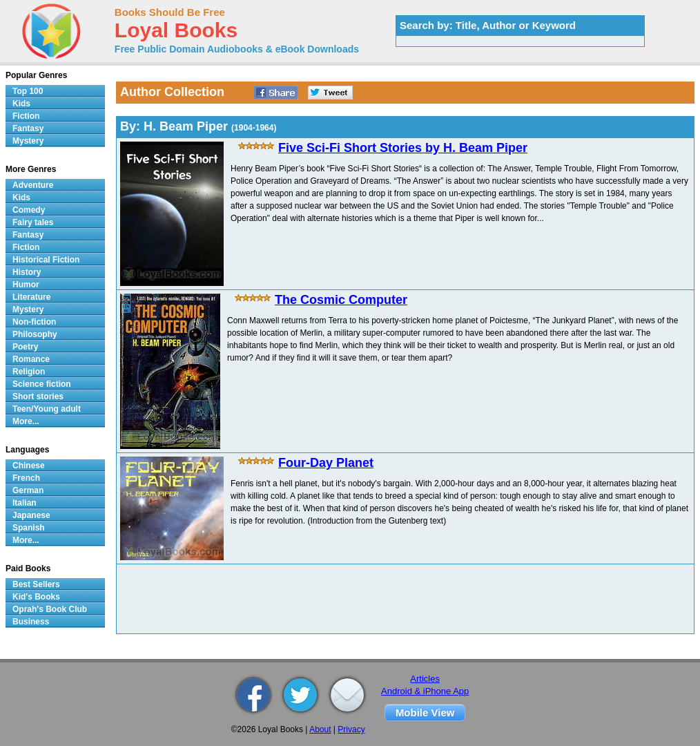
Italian (25, 503)
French (26, 478)
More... (26, 421)
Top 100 (28, 91)
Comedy (29, 210)
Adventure (33, 185)
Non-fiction (34, 322)
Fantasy (28, 128)
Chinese (29, 466)
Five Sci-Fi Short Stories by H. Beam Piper (403, 148)
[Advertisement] (405, 599)
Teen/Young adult (47, 409)
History (27, 272)
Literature (31, 297)
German (28, 490)
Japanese (31, 515)
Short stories (38, 396)
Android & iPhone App (425, 691)
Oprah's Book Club (50, 609)
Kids (21, 104)
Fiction (26, 116)
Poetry (25, 347)
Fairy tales (33, 222)
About (320, 729)
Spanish (29, 528)
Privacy (351, 729)
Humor (26, 285)
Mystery (28, 141)
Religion (29, 372)
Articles (425, 679)
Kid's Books (36, 597)
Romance (31, 359)
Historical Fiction (46, 260)
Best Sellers (36, 584)
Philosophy (35, 334)
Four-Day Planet (326, 463)
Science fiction (42, 384)
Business (31, 622)
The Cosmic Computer (341, 300)
